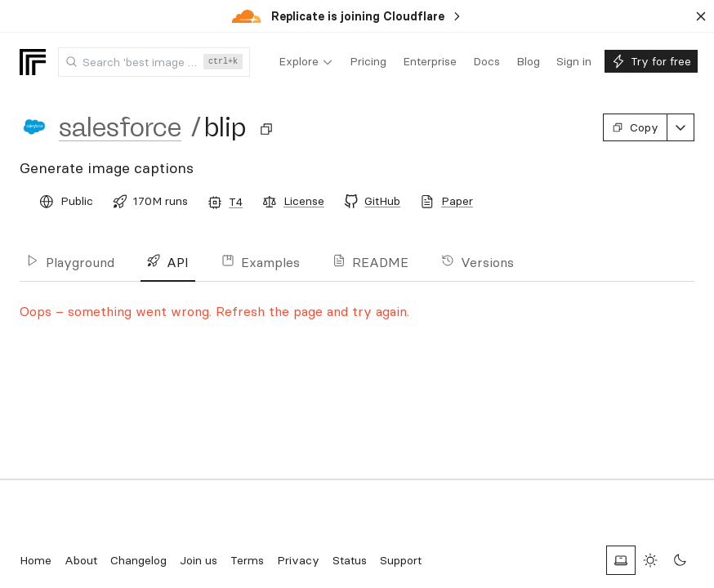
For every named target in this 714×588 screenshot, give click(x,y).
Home (36, 560)
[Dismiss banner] (701, 16)
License (304, 201)
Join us (199, 560)
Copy (635, 127)
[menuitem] (306, 62)
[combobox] (154, 62)
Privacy (298, 560)
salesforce (120, 127)
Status (350, 560)
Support (401, 560)
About (81, 560)
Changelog (138, 560)
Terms (247, 560)
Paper (457, 201)
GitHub (382, 201)
